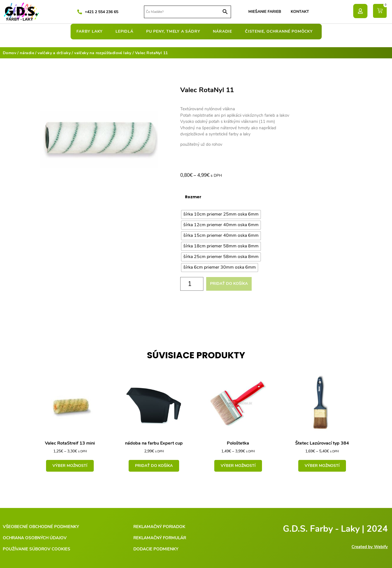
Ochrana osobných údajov (35, 538)
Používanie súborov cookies (37, 549)
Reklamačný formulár (160, 538)
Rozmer (193, 197)
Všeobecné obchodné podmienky (41, 527)
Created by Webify (370, 547)
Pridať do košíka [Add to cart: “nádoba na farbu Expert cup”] (154, 466)
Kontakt (300, 12)
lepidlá (126, 32)
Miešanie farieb (265, 12)
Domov (9, 53)
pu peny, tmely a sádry (175, 32)
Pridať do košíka (229, 284)
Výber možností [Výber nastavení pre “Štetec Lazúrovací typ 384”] (322, 466)
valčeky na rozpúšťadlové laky (103, 53)
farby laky (91, 32)
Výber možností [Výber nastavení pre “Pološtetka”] (238, 466)
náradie (224, 32)
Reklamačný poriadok (159, 527)
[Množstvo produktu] (192, 284)
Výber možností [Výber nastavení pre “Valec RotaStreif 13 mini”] (70, 466)
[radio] (221, 214)
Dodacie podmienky (156, 549)
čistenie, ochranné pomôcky (280, 32)
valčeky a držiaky (54, 53)
